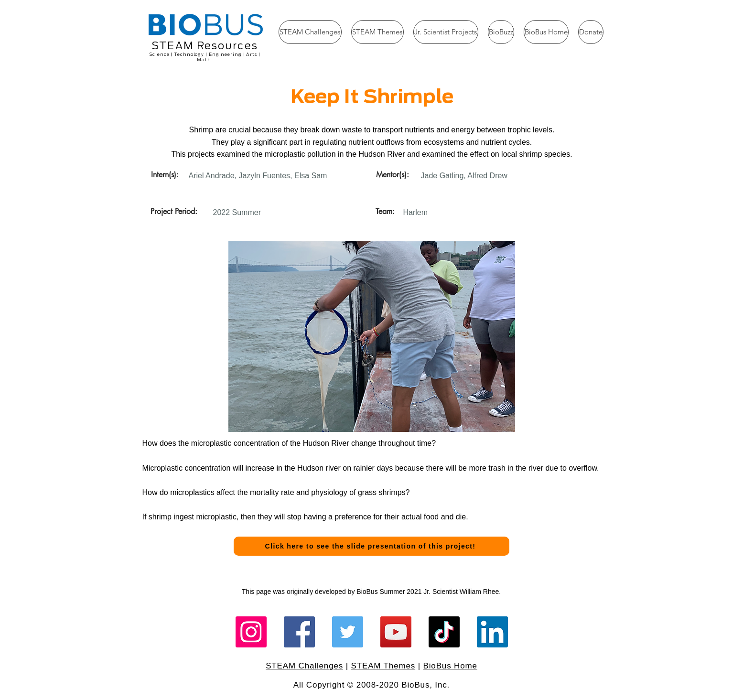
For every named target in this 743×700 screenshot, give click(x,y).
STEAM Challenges (304, 666)
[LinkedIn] (492, 632)
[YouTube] (396, 632)
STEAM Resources (205, 46)
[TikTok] (444, 632)
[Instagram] (251, 632)
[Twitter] (348, 632)
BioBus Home (450, 666)
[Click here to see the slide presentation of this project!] (371, 546)
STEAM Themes (383, 666)
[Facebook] (299, 632)
